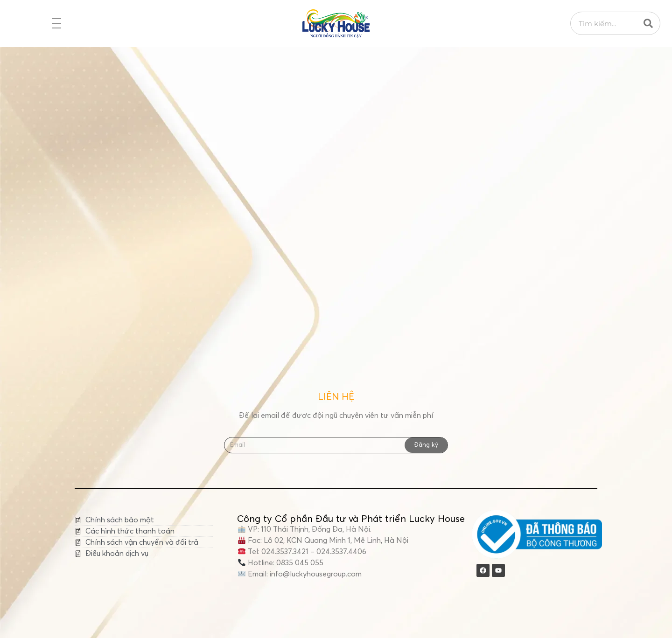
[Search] (648, 23)
